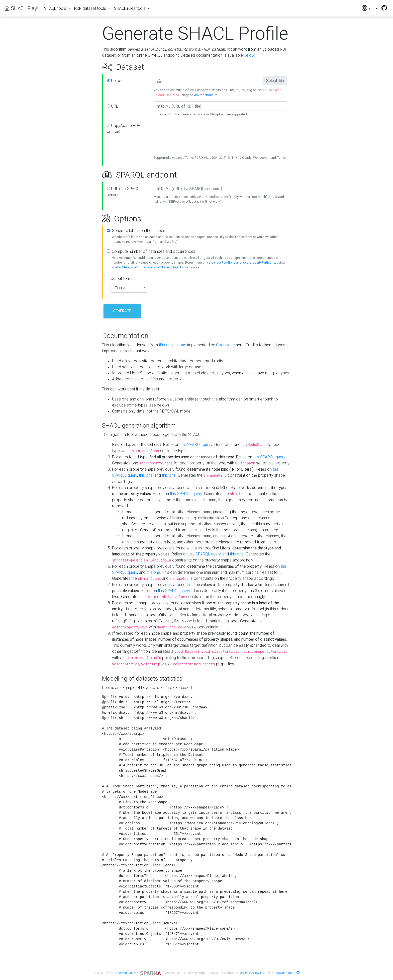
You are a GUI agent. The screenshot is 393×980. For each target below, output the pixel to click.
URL (112, 106)
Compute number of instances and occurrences (154, 251)
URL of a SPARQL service (124, 192)
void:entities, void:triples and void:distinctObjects (147, 267)
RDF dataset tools (91, 8)
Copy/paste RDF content (123, 128)
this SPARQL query (196, 444)
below (249, 55)
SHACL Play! (21, 8)
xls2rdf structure (206, 95)
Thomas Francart (127, 973)
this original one (173, 345)
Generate (122, 311)
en (368, 8)
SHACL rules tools (130, 8)
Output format (123, 278)
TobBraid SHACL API (253, 973)
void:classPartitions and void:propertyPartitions (241, 262)
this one (146, 475)
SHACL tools (56, 8)
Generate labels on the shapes (138, 230)
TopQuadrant (284, 973)
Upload (115, 80)
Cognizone (225, 345)
